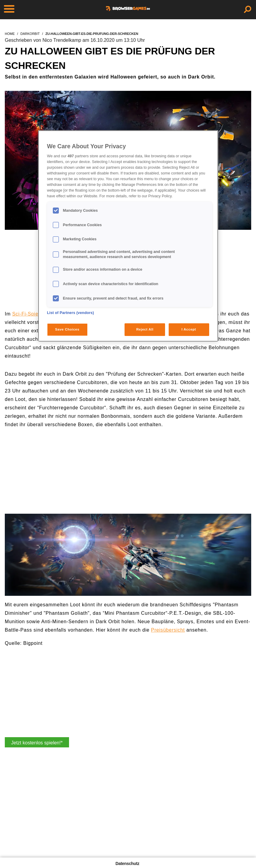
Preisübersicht (168, 630)
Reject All (145, 329)
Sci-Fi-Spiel (26, 314)
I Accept (189, 329)
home (10, 34)
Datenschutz (127, 863)
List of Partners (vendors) (71, 313)
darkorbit (30, 34)
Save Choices (67, 329)
